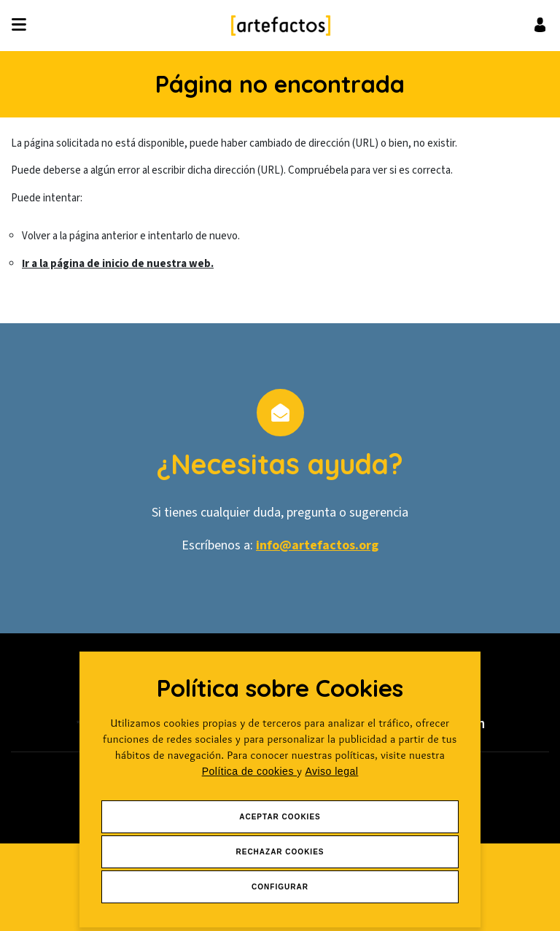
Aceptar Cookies (280, 817)
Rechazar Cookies (280, 852)
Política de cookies (250, 771)
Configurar (280, 887)
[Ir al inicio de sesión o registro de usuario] (540, 24)
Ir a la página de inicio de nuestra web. (118, 264)
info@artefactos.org (317, 545)
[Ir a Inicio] (281, 26)
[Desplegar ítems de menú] (23, 26)
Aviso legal (331, 771)
